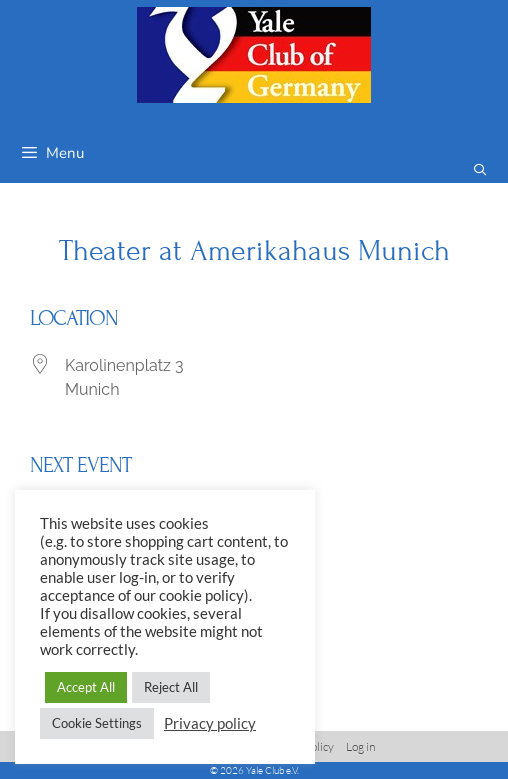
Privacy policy (210, 723)
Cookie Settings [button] (97, 723)
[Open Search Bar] (480, 170)
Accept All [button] (86, 687)
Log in (360, 746)
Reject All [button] (171, 687)
